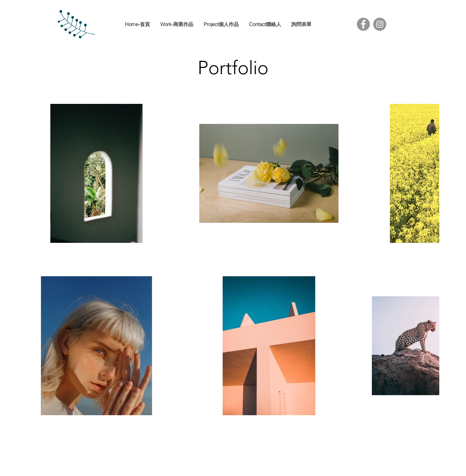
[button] (221, 24)
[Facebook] (363, 24)
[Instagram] (380, 24)
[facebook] (233, 472)
